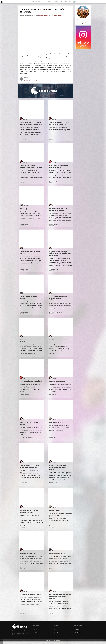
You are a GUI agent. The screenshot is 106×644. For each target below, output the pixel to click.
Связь (66, 2)
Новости (38, 2)
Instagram (35, 633)
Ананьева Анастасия (44, 15)
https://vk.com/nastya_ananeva (31, 81)
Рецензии (55, 2)
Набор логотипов (77, 635)
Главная (32, 2)
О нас (61, 2)
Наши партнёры (77, 630)
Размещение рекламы (78, 633)
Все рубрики (56, 630)
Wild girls (55, 633)
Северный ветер (56, 636)
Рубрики (49, 2)
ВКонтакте (35, 632)
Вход (70, 2)
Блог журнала (35, 635)
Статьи (44, 2)
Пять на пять (56, 635)
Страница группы (58, 15)
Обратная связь (77, 632)
